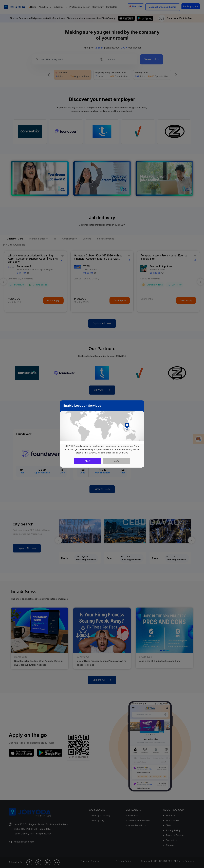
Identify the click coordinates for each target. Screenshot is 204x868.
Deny (117, 461)
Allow (88, 461)
